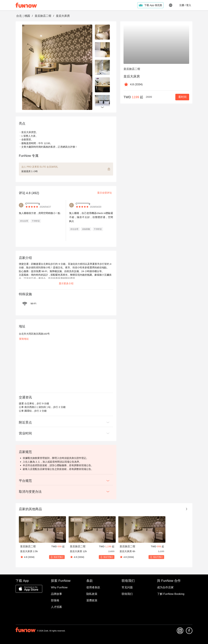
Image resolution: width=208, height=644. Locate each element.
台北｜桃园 (23, 16)
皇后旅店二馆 (43, 16)
